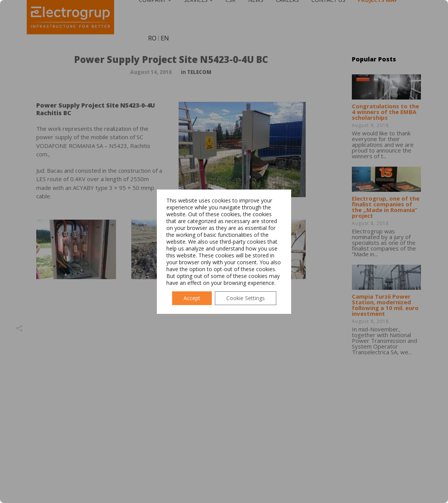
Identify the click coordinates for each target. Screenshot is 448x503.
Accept (192, 298)
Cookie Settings (246, 298)
